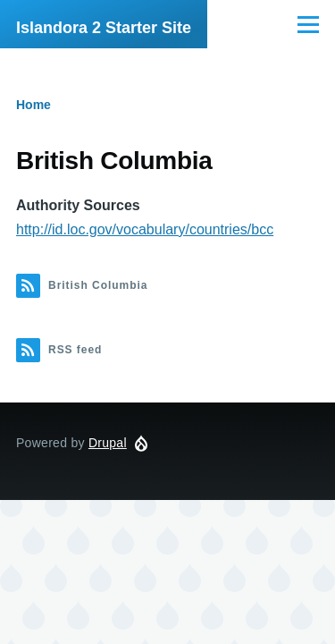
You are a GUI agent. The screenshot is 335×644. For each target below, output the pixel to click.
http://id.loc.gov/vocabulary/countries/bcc (145, 229)
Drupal (108, 443)
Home (33, 105)
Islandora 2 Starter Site (104, 28)
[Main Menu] (308, 24)
